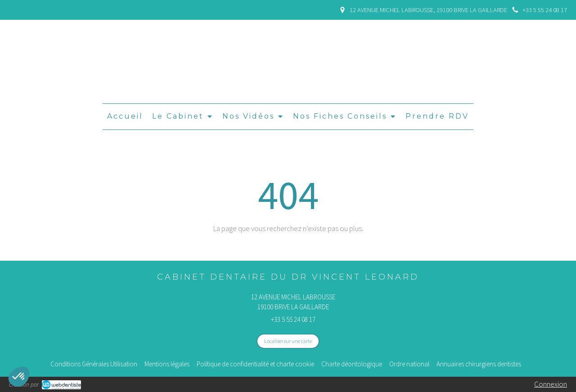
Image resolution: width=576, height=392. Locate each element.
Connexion (551, 384)
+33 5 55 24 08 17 (293, 319)
